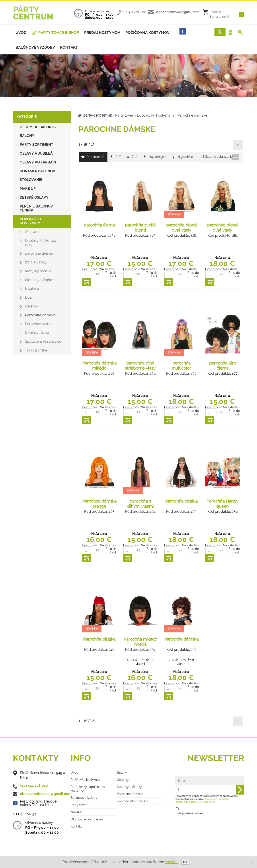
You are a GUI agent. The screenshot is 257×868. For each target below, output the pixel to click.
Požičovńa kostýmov (147, 33)
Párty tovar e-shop (59, 33)
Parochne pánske (39, 324)
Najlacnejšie (157, 157)
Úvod (21, 33)
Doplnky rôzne (37, 333)
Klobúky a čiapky (39, 280)
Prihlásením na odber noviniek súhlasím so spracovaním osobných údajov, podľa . (206, 799)
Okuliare (32, 232)
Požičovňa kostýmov (85, 780)
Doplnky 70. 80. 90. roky (40, 243)
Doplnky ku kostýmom (31, 221)
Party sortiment (36, 145)
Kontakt (69, 47)
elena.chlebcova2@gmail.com (178, 12)
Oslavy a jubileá (36, 153)
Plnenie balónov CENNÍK (36, 208)
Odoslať (240, 790)
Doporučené (95, 157)
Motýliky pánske (38, 271)
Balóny (27, 136)
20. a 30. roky (36, 262)
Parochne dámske (40, 315)
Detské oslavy (34, 197)
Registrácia (241, 33)
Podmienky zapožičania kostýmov (88, 789)
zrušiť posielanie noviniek (189, 813)
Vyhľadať (220, 32)
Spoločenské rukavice (43, 341)
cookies (171, 862)
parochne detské (39, 253)
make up (28, 189)
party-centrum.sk (97, 115)
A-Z (118, 157)
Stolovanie (31, 180)
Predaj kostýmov (102, 33)
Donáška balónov (37, 171)
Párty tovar (123, 115)
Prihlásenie (232, 33)
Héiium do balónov (38, 127)
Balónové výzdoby (35, 47)
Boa (28, 297)
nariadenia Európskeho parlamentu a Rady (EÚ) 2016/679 (202, 800)
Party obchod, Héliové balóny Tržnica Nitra (38, 803)
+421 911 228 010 (133, 12)
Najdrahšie (185, 157)
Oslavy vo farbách (39, 162)
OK (185, 862)
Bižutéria (32, 289)
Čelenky (32, 306)
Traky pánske (36, 350)
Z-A (135, 157)
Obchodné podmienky (87, 819)
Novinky (76, 812)
